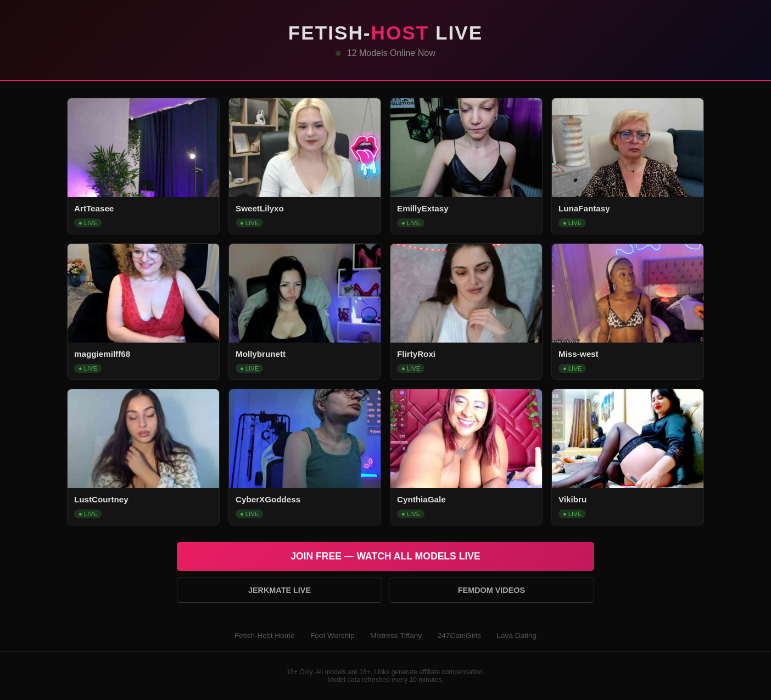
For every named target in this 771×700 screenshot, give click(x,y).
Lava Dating (516, 635)
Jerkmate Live (280, 590)
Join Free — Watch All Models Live (386, 556)
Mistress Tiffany (396, 635)
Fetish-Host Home (265, 635)
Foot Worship (333, 635)
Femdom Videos (491, 590)
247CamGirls (459, 635)
